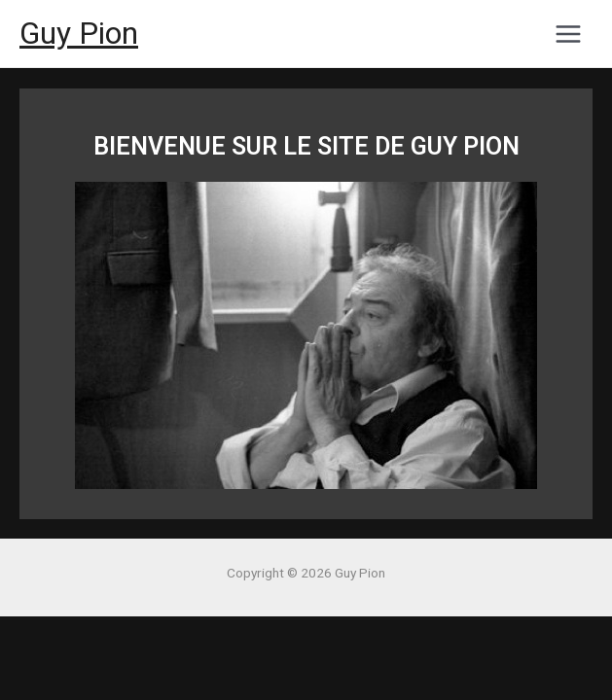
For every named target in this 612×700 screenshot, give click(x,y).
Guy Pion (79, 33)
